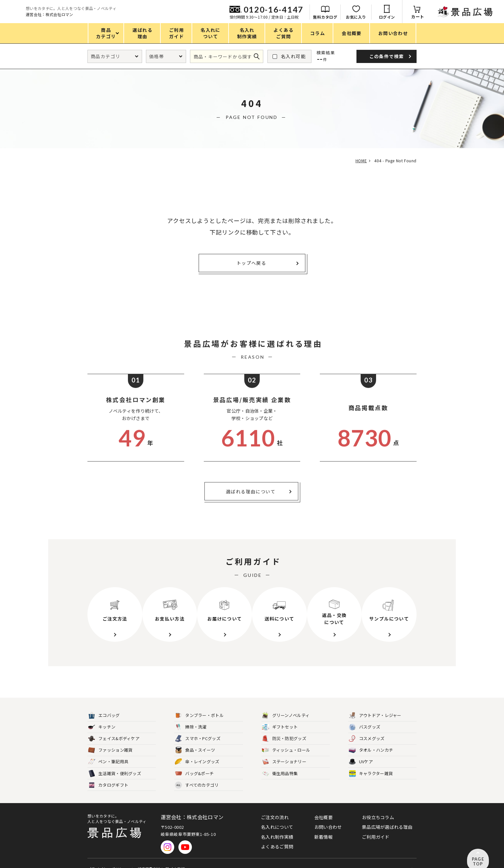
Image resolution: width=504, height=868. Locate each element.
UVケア (361, 752)
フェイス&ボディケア (114, 728)
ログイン (458, 17)
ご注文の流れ (275, 807)
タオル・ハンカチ (371, 740)
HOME (359, 161)
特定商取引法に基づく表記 (161, 856)
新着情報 (324, 826)
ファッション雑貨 (110, 740)
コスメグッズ (367, 728)
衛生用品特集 (280, 763)
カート (489, 17)
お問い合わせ (328, 816)
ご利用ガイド (376, 826)
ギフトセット (280, 716)
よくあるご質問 (277, 836)
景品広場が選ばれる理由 (387, 816)
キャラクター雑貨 (371, 763)
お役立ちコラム (378, 807)
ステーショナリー (284, 752)
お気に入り (427, 17)
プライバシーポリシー (107, 856)
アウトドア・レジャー (375, 705)
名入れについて (277, 816)
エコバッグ (104, 705)
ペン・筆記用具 (108, 752)
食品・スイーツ (195, 740)
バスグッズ (365, 716)
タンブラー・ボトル (199, 705)
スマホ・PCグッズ (198, 728)
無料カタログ (396, 17)
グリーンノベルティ (286, 705)
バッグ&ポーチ (194, 763)
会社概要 (324, 807)
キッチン (102, 716)
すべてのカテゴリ (197, 775)
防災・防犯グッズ (284, 728)
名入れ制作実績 (277, 826)
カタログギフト (108, 775)
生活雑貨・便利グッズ (115, 763)
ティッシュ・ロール (286, 740)
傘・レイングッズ (197, 752)
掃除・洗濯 (191, 716)
